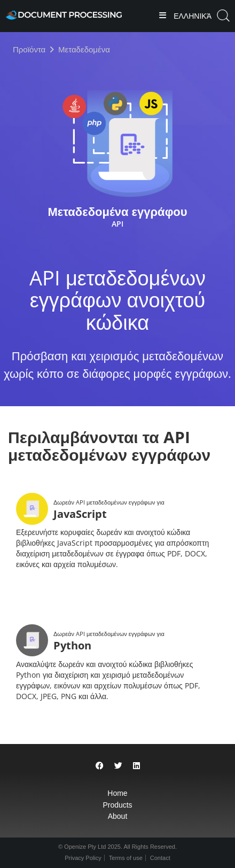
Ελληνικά (191, 16)
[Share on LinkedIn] (136, 766)
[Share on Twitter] (118, 766)
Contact (160, 858)
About (118, 816)
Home (117, 793)
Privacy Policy (83, 858)
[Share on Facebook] (100, 766)
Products (117, 805)
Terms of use (126, 858)
